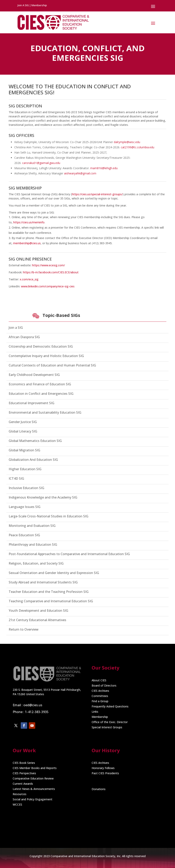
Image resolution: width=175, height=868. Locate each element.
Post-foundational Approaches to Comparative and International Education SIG (69, 554)
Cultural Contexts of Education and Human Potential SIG (52, 365)
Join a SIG (16, 328)
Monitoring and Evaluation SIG (32, 526)
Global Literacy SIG (23, 431)
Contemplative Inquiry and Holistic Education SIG (46, 356)
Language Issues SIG (25, 507)
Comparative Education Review (33, 778)
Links (95, 712)
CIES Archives (100, 691)
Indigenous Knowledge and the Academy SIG (43, 497)
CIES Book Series (24, 763)
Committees (100, 696)
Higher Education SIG (25, 469)
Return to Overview (24, 629)
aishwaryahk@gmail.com (80, 173)
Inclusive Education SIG (26, 488)
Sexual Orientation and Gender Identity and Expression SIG (54, 573)
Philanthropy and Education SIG (33, 545)
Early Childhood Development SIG (34, 375)
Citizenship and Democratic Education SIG (41, 346)
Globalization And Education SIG (33, 460)
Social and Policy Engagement (33, 799)
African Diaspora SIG (24, 337)
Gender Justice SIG (23, 422)
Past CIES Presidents (105, 773)
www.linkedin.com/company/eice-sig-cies (48, 286)
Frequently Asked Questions (110, 706)
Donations (99, 789)
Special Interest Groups (107, 727)
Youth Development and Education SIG (38, 611)
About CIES (99, 680)
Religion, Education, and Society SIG (36, 563)
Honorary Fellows (103, 768)
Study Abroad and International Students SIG (43, 582)
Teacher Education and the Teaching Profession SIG (49, 592)
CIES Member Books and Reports (35, 768)
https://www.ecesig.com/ (48, 265)
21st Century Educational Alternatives (37, 620)
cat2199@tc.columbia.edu (138, 147)
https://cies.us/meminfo (29, 222)
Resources (20, 794)
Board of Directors (104, 685)
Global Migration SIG (24, 450)
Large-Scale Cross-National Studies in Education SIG (49, 516)
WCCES (17, 804)
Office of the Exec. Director (110, 722)
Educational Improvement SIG (32, 403)
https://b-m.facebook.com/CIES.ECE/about (51, 272)
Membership (100, 717)
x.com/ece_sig (29, 279)
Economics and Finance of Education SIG (40, 384)
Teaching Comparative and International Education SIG (51, 601)
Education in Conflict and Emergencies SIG (41, 394)
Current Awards (23, 784)
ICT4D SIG (16, 479)
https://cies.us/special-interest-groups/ (97, 194)
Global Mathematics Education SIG (35, 441)
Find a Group (100, 701)
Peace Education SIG (24, 535)
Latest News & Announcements (34, 789)
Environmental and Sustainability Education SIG (45, 413)
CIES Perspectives (24, 773)
